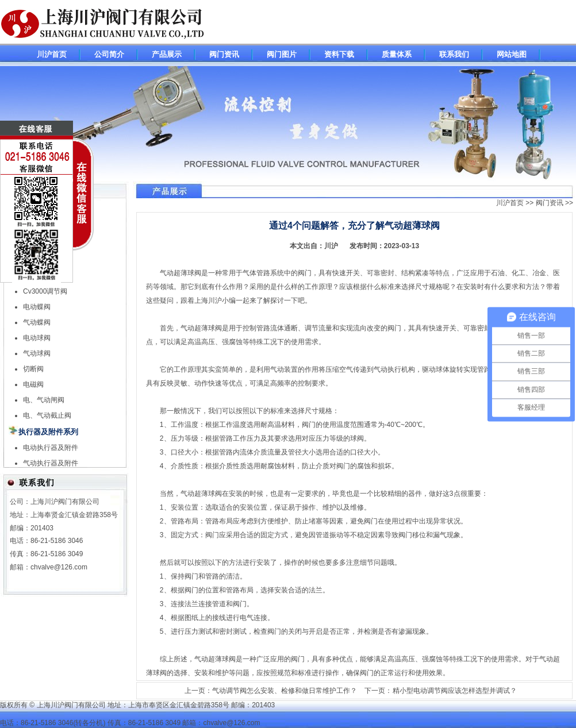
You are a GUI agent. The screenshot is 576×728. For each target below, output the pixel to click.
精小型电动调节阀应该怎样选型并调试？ (455, 691)
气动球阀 (37, 353)
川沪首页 (52, 54)
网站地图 (512, 54)
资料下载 (339, 54)
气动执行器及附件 (51, 463)
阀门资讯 (224, 54)
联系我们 (454, 54)
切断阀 (33, 369)
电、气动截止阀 (47, 415)
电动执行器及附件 (51, 448)
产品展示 (167, 54)
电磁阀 (33, 384)
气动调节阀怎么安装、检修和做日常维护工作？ (285, 691)
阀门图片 (282, 54)
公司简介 (109, 54)
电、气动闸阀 (44, 400)
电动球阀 (37, 338)
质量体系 (397, 54)
